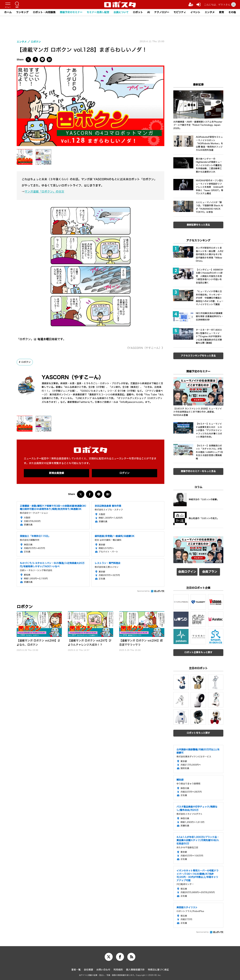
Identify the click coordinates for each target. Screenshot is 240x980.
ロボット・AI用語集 (44, 12)
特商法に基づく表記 (158, 970)
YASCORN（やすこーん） (73, 377)
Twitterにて (86, 402)
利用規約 (118, 970)
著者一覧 (76, 970)
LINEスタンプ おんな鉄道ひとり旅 (95, 398)
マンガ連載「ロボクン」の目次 (44, 192)
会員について (121, 12)
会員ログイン (187, 572)
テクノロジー (162, 12)
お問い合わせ (103, 970)
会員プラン (210, 572)
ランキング (22, 12)
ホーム (8, 12)
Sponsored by (143, 591)
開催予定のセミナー (71, 12)
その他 (232, 12)
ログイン (124, 473)
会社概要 (88, 970)
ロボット (138, 12)
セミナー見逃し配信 (98, 12)
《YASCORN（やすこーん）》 (145, 348)
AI (148, 12)
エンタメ (210, 12)
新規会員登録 (56, 473)
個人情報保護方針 (135, 970)
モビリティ (180, 12)
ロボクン (26, 362)
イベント (195, 12)
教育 (221, 12)
